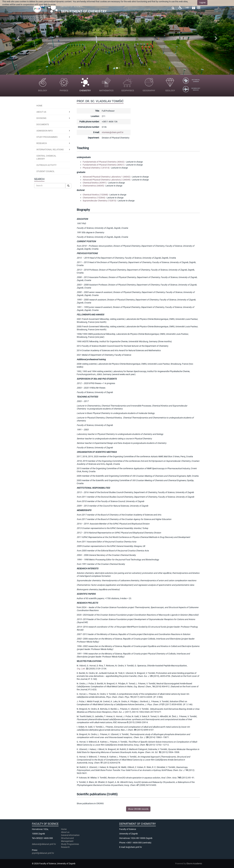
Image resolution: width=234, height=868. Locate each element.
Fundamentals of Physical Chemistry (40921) (104, 165)
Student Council (46, 171)
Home (39, 106)
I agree (202, 3)
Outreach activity (46, 165)
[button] (18, 37)
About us (41, 112)
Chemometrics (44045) (93, 186)
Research (66, 847)
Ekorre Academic (194, 864)
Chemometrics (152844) (94, 198)
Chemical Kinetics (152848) (95, 195)
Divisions (41, 118)
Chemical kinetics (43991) (95, 183)
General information (70, 835)
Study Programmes (70, 844)
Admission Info (45, 131)
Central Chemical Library (46, 157)
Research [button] (42, 143)
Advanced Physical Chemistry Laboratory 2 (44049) (107, 180)
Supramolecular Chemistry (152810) (99, 201)
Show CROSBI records (138, 809)
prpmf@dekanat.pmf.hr (43, 853)
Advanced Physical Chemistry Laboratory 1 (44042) (107, 177)
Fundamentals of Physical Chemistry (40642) (104, 162)
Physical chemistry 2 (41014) (96, 168)
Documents (43, 124)
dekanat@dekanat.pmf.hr (44, 844)
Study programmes (47, 137)
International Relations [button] (50, 150)
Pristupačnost (180, 8)
